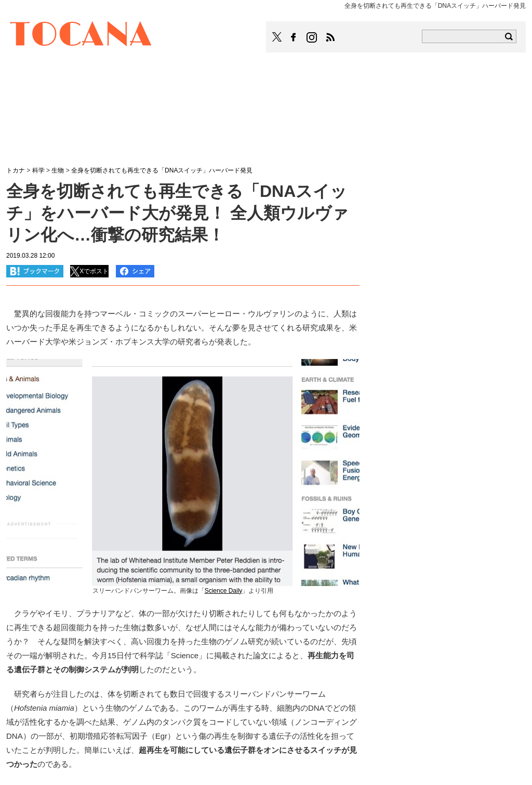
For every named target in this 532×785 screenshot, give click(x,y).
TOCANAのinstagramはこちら (312, 37)
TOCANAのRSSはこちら (330, 37)
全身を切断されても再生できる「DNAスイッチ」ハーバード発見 (162, 170)
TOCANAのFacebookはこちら (294, 37)
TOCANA (81, 35)
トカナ (16, 170)
